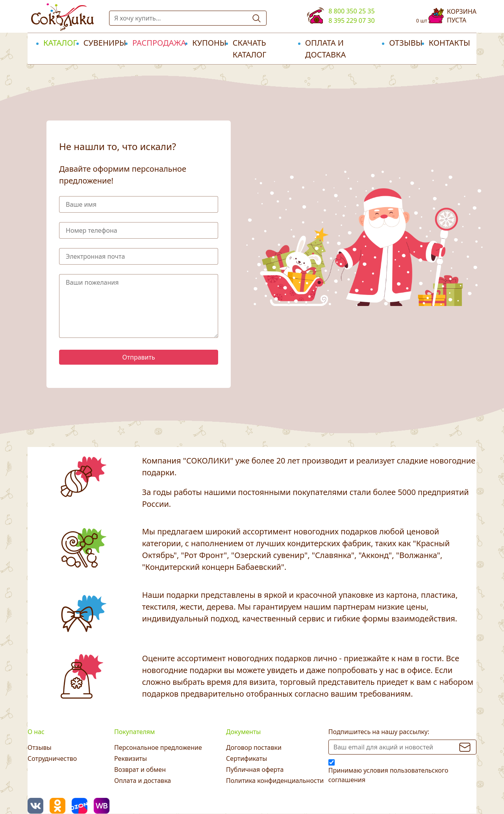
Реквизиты (131, 758)
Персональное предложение (158, 747)
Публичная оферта (255, 769)
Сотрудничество (52, 758)
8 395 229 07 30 (351, 20)
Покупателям (134, 732)
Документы (243, 732)
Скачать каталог (250, 49)
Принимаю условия (388, 775)
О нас (36, 732)
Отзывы (406, 43)
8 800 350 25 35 (351, 11)
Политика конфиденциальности (275, 781)
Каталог (60, 43)
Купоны (209, 43)
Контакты (449, 43)
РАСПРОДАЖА (159, 43)
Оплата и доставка (325, 49)
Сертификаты (246, 758)
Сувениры (105, 43)
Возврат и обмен (140, 769)
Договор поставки (254, 747)
